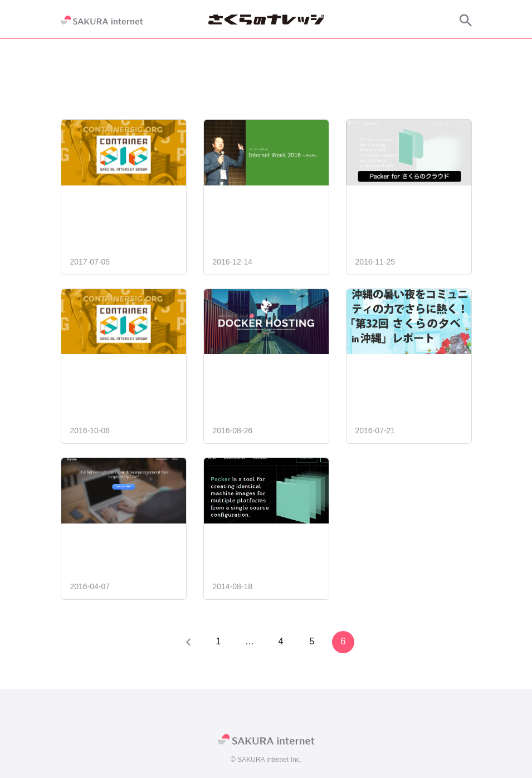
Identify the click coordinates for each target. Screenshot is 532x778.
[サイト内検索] (466, 20)
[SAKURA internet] (102, 20)
